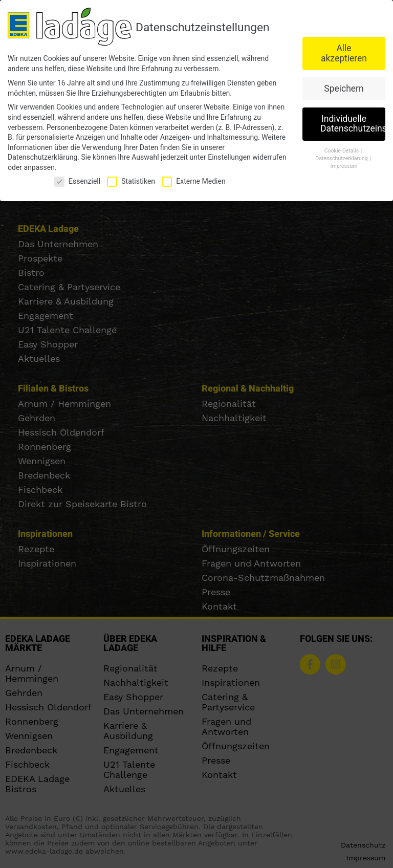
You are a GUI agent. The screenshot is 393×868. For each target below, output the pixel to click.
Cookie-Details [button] (342, 150)
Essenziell (77, 180)
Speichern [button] (344, 87)
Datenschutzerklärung (42, 156)
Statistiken (131, 180)
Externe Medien (193, 180)
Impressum (344, 165)
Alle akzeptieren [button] (344, 52)
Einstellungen (229, 156)
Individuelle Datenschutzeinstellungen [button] (353, 122)
